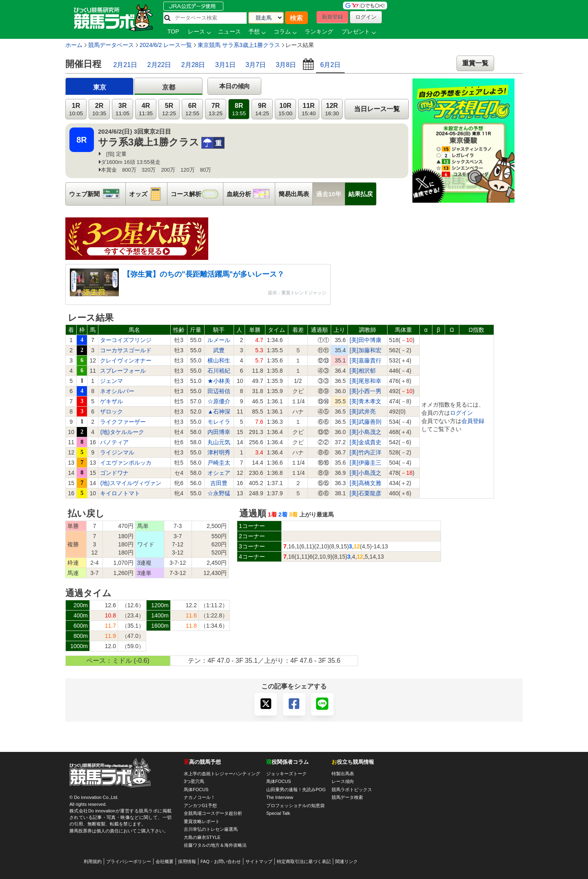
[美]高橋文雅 (365, 483)
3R (122, 109)
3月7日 (256, 65)
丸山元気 (219, 442)
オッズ (148, 194)
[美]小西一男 (365, 391)
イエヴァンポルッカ (126, 463)
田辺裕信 (219, 391)
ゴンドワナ (114, 473)
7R (216, 109)
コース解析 (197, 194)
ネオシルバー (117, 391)
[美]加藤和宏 (365, 350)
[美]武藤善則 (365, 422)
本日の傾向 (235, 86)
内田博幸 (219, 432)
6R (192, 109)
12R (332, 109)
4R (146, 109)
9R (262, 109)
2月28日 (193, 65)
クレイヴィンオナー (126, 360)
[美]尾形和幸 (365, 381)
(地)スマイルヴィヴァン (130, 483)
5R (169, 109)
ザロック (111, 412)
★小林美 (219, 381)
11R (309, 109)
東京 (100, 87)
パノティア (114, 442)
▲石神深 (219, 412)
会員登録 (473, 421)
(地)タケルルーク (122, 432)
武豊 (219, 350)
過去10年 (329, 194)
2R (99, 109)
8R (239, 109)
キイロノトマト (120, 493)
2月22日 (159, 65)
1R (76, 109)
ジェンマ (111, 381)
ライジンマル (117, 452)
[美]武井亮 (363, 412)
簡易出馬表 (294, 194)
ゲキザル (111, 401)
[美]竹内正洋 (365, 452)
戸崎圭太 (219, 463)
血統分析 (251, 194)
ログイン (461, 413)
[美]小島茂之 (365, 432)
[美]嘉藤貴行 (365, 360)
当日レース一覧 (377, 109)
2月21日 (125, 65)
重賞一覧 (475, 63)
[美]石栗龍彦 (365, 493)
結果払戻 (361, 194)
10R (285, 109)
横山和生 (219, 360)
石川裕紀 (219, 371)
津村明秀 (219, 452)
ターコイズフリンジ (126, 340)
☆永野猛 (219, 493)
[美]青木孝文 (365, 401)
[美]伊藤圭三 (365, 463)
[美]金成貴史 (365, 442)
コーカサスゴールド (126, 350)
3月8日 (286, 65)
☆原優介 (219, 401)
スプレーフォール (123, 371)
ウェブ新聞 (97, 194)
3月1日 (225, 65)
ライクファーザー (123, 422)
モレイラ (219, 422)
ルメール (219, 340)
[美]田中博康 (365, 340)
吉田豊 (219, 483)
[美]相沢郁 (363, 371)
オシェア (219, 473)
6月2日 (330, 65)
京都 (169, 87)
